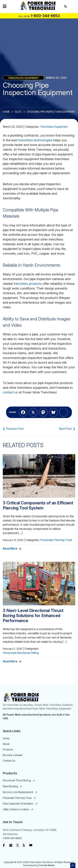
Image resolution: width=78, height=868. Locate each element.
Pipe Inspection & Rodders (18, 804)
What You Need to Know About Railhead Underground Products (67, 429)
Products (8, 749)
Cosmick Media (46, 865)
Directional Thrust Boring (17, 780)
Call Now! (24, 16)
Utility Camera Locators (16, 809)
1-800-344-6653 (12, 838)
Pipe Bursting (10, 786)
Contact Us (9, 761)
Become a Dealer (13, 755)
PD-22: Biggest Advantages (13, 429)
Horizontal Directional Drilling (21, 653)
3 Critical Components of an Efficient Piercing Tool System (38, 506)
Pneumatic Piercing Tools (56, 540)
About (6, 744)
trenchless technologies (35, 140)
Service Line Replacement (18, 792)
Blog (18, 112)
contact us (10, 392)
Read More (10, 548)
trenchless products (28, 284)
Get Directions (10, 834)
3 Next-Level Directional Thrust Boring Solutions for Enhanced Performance (33, 616)
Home (6, 112)
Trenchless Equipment (23, 78)
